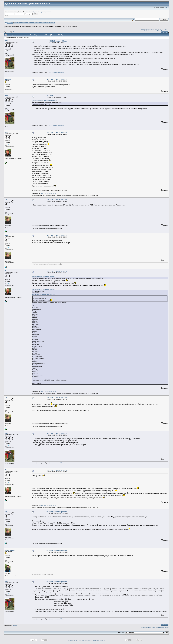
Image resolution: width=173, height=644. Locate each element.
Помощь (24, 23)
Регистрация (50, 23)
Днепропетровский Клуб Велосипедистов (17, 27)
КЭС (6, 199)
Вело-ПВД (58, 27)
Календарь (36, 23)
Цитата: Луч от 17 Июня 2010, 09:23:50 (44, 295)
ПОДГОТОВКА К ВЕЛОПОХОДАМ (43, 27)
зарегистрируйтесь (46, 12)
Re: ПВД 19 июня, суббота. (57, 80)
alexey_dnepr (10, 550)
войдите (34, 12)
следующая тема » (162, 30)
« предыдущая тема (147, 30)
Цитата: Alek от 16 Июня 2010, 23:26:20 (43, 276)
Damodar (8, 79)
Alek (6, 41)
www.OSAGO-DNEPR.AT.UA (48, 194)
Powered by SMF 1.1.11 (75, 640)
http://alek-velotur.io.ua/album (56, 72)
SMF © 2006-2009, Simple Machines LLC (93, 640)
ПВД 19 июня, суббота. (70, 27)
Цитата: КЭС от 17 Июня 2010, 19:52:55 (43, 289)
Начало (10, 23)
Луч (6, 132)
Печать (165, 32)
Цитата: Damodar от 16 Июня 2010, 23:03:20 (44, 101)
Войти (43, 23)
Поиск (30, 23)
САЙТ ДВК (17, 23)
